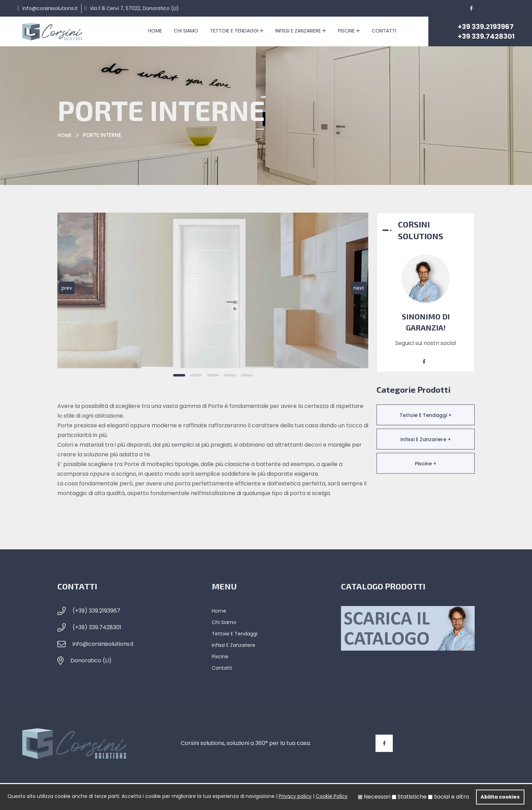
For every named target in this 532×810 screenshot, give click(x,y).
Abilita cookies (500, 797)
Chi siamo (186, 31)
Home (155, 31)
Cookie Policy (332, 796)
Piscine (349, 31)
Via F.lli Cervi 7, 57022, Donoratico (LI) (134, 8)
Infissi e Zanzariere (301, 31)
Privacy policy (295, 796)
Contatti (384, 31)
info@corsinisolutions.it (50, 8)
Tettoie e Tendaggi (237, 31)
